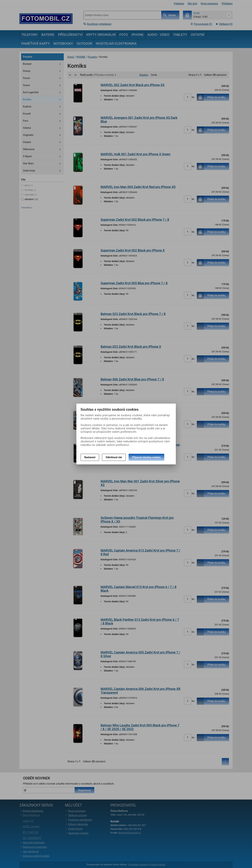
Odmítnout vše (114, 457)
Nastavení (90, 457)
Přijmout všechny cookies (146, 457)
